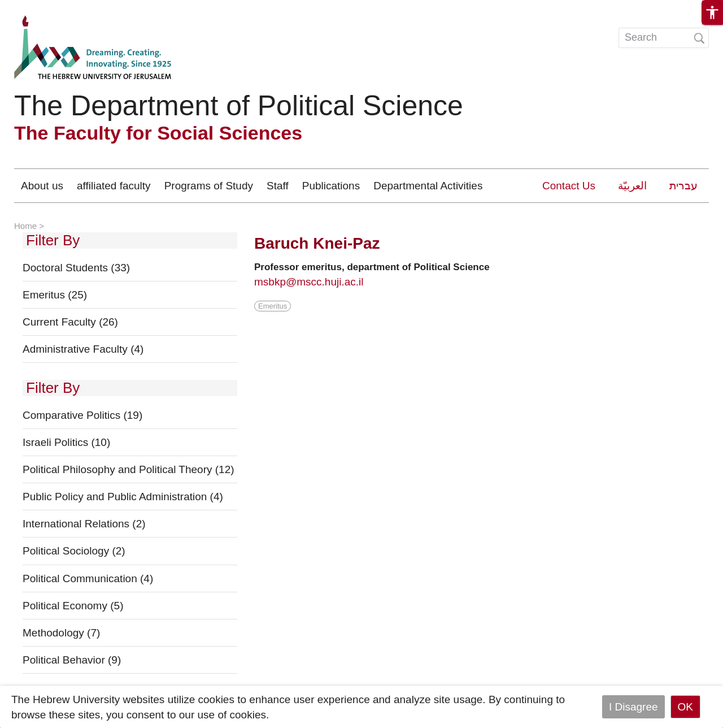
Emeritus (55, 295)
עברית (683, 186)
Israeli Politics (66, 442)
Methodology (61, 633)
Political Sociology (74, 551)
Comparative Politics (82, 415)
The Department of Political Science (239, 106)
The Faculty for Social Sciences (158, 133)
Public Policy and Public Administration (123, 497)
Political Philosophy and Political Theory (129, 469)
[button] (712, 12)
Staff (278, 186)
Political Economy (73, 606)
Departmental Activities (428, 186)
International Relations (84, 524)
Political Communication (88, 578)
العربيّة (632, 186)
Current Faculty (70, 322)
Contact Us (569, 186)
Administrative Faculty (83, 349)
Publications (331, 186)
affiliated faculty (114, 186)
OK (685, 707)
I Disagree (633, 707)
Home (25, 226)
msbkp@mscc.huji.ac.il (309, 282)
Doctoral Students (76, 268)
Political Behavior (72, 660)
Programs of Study (209, 186)
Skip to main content (49, 8)
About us (42, 186)
